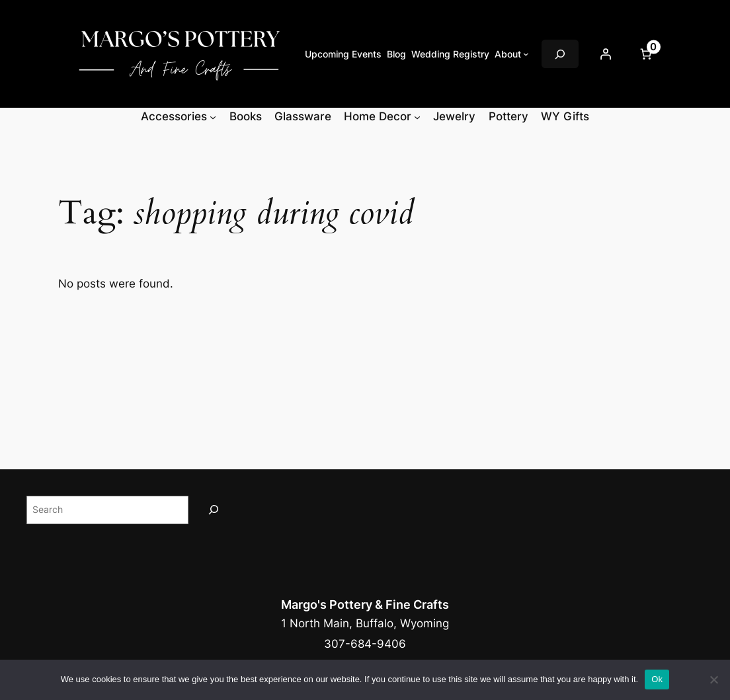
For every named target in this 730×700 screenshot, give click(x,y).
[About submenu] (526, 54)
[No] (713, 680)
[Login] (605, 54)
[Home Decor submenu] (417, 116)
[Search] (214, 510)
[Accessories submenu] (213, 116)
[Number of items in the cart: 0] (645, 54)
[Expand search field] (560, 54)
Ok (657, 679)
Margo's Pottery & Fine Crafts (365, 604)
